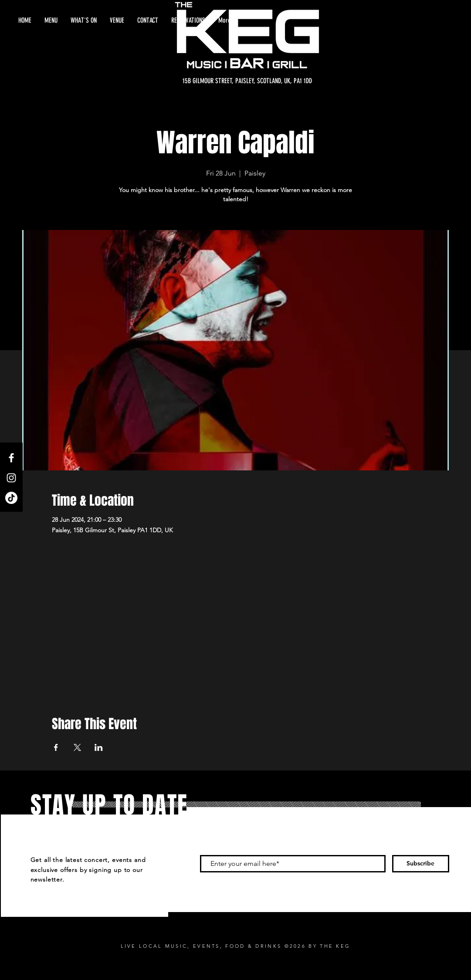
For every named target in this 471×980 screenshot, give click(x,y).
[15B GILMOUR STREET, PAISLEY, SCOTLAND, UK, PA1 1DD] (247, 81)
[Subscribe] (421, 864)
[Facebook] (11, 458)
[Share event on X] (77, 747)
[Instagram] (11, 478)
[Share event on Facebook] (56, 747)
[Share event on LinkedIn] (99, 747)
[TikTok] (11, 498)
